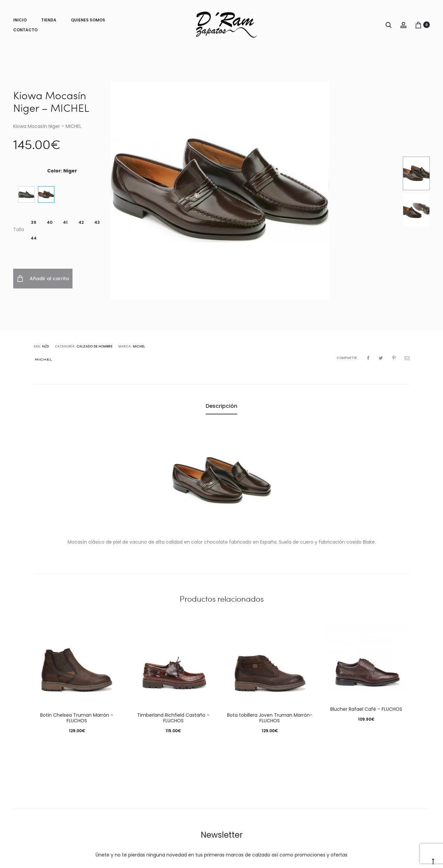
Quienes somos (88, 20)
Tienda (49, 20)
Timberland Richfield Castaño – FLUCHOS (173, 718)
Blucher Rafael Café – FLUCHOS (366, 709)
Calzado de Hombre (94, 346)
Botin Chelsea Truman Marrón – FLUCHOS (77, 718)
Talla (19, 229)
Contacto (25, 30)
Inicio (20, 20)
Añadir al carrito (43, 279)
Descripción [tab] (221, 406)
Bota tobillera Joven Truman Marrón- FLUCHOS (270, 718)
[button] (34, 223)
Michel (139, 346)
